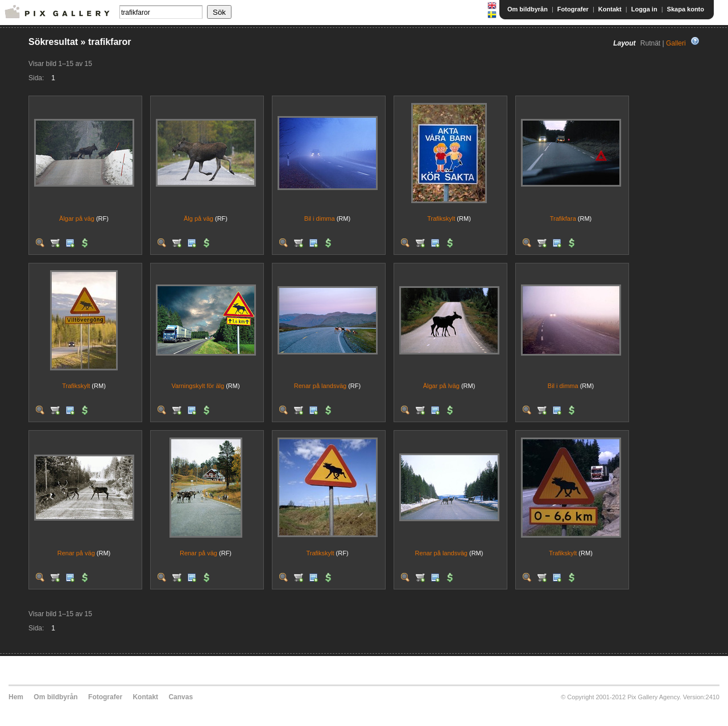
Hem (16, 697)
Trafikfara (563, 218)
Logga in (644, 9)
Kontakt (610, 9)
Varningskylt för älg (198, 386)
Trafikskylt (441, 218)
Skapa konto (686, 9)
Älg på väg (198, 218)
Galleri (676, 43)
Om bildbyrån (528, 9)
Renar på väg (76, 553)
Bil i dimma (320, 218)
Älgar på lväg (441, 386)
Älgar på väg (77, 218)
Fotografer (573, 9)
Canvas (181, 697)
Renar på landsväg (320, 386)
